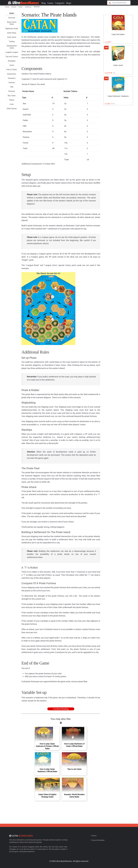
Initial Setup (12, 33)
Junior (12, 65)
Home (7, 7)
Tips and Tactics (12, 57)
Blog (44, 3)
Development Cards (12, 47)
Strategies (12, 61)
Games (50, 3)
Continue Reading (61, 709)
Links (12, 104)
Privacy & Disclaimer (98, 840)
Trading (12, 41)
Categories (60, 3)
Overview (12, 18)
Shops (69, 3)
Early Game (12, 37)
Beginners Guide (12, 29)
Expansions (12, 74)
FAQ (12, 87)
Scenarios (12, 78)
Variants (12, 83)
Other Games (12, 109)
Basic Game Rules (12, 23)
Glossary (12, 91)
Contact (94, 836)
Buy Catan (12, 96)
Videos (12, 100)
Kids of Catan (12, 70)
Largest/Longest (12, 52)
